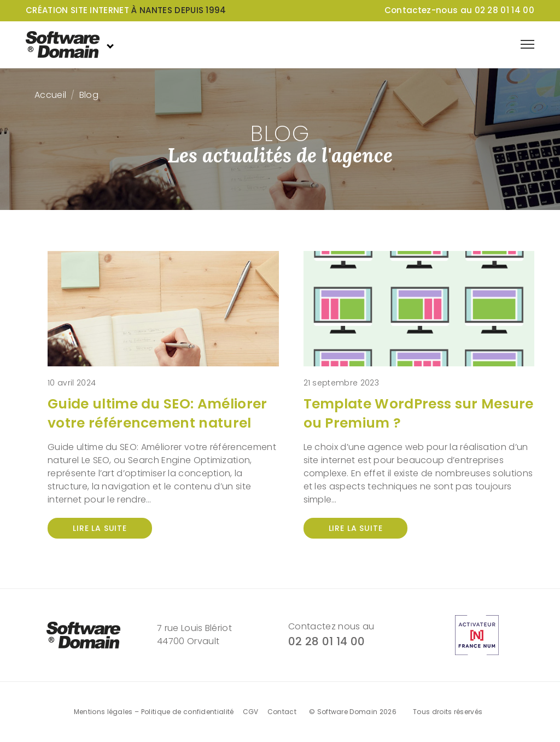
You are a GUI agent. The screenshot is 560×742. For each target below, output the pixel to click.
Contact (282, 712)
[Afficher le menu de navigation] (527, 44)
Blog (89, 95)
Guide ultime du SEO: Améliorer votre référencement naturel (157, 413)
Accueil (50, 95)
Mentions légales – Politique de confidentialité (154, 712)
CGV (251, 712)
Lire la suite (100, 528)
